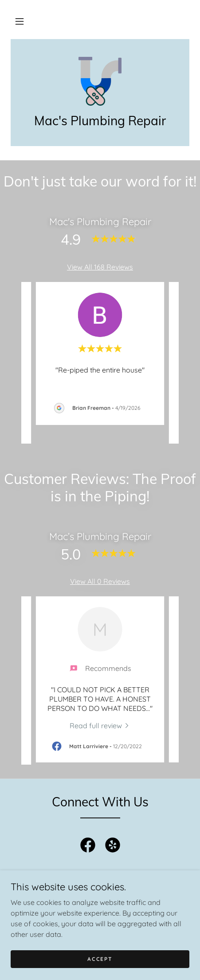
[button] (20, 21)
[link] (100, 81)
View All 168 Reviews (100, 267)
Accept (100, 959)
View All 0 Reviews (100, 581)
